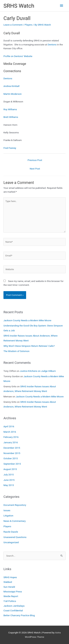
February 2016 (11, 437)
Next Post (35, 169)
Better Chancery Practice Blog (19, 615)
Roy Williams (10, 109)
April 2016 (9, 426)
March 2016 (10, 432)
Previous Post (35, 160)
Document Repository (15, 505)
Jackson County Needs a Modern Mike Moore (27, 320)
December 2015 (12, 448)
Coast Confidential (13, 610)
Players (28, 25)
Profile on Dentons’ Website (18, 56)
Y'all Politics (10, 601)
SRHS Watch (19, 6)
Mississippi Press (13, 592)
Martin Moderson (13, 94)
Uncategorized (11, 542)
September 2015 (12, 464)
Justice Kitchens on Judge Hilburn (38, 371)
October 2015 (11, 458)
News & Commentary (15, 521)
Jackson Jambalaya (14, 606)
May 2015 (9, 485)
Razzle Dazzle (11, 532)
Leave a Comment (13, 25)
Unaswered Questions (15, 537)
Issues (7, 510)
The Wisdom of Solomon (16, 351)
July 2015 (9, 475)
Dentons (52, 44)
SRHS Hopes (10, 577)
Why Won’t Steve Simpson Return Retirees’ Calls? (29, 346)
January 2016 (11, 442)
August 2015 (10, 469)
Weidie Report (11, 596)
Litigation (8, 516)
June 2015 (9, 480)
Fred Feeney (10, 148)
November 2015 (12, 453)
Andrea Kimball (11, 86)
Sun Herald (9, 587)
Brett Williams (11, 117)
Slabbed (8, 582)
